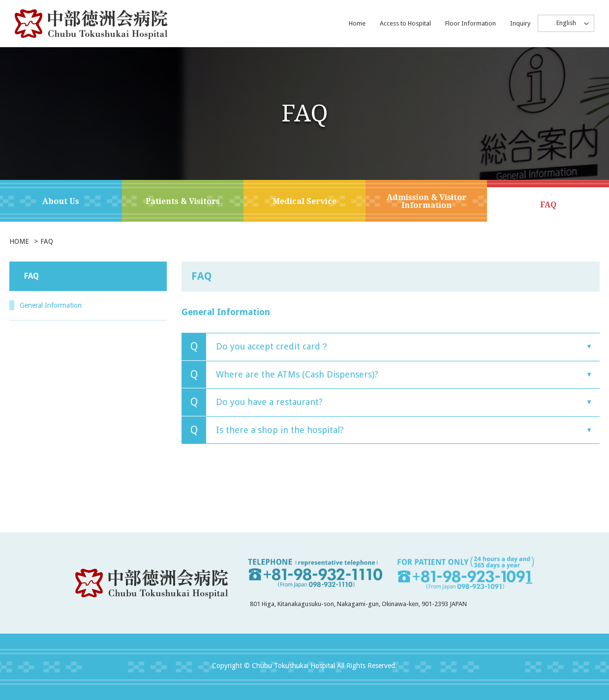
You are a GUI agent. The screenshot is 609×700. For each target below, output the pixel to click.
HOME (19, 241)
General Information (60, 306)
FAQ (548, 205)
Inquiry (520, 23)
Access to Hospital (405, 23)
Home (357, 23)
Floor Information (471, 23)
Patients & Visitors (183, 201)
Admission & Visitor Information (426, 201)
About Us (61, 201)
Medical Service (304, 201)
